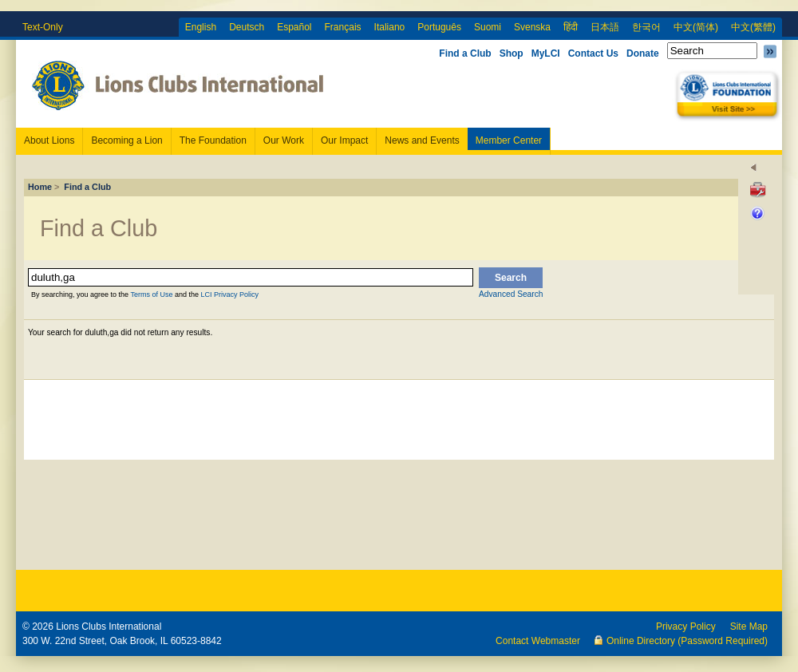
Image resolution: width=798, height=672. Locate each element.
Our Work (284, 140)
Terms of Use (151, 294)
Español (294, 27)
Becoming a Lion (126, 140)
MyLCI (546, 53)
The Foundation (213, 140)
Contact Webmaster (538, 641)
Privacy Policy (686, 627)
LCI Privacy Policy (229, 294)
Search (511, 278)
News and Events (422, 140)
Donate (643, 53)
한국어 (646, 27)
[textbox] (251, 277)
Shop (512, 53)
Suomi (488, 27)
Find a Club (465, 53)
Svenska (532, 27)
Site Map (749, 627)
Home (40, 187)
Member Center (509, 140)
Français (343, 27)
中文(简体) (696, 27)
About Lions (49, 140)
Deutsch (247, 27)
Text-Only (43, 27)
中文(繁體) (753, 27)
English (201, 27)
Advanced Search (511, 294)
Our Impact (344, 140)
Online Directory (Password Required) (687, 641)
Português (439, 27)
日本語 (605, 27)
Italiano (390, 27)
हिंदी (571, 27)
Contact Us (593, 53)
